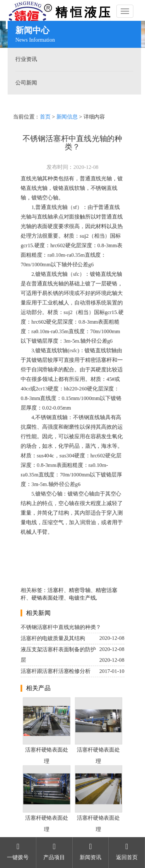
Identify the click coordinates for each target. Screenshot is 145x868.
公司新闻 (25, 83)
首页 (45, 115)
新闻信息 (67, 115)
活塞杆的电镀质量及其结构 (53, 639)
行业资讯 (25, 59)
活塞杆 (104, 360)
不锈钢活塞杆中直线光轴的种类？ (61, 629)
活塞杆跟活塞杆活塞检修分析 (55, 673)
